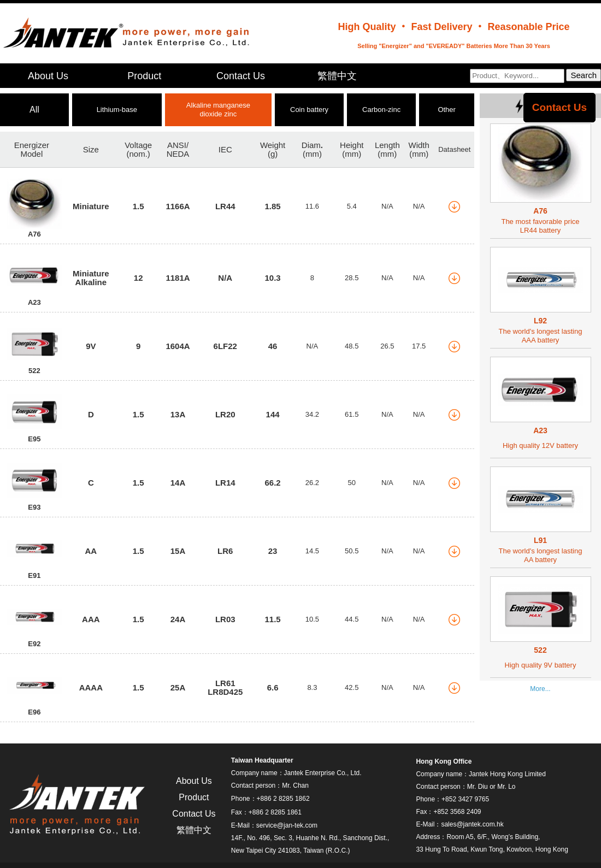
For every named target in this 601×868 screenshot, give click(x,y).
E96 (34, 712)
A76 (34, 234)
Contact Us (241, 76)
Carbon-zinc (381, 110)
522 (34, 371)
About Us (48, 76)
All (34, 110)
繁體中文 (337, 76)
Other (447, 110)
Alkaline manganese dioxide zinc (218, 110)
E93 (34, 507)
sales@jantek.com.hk (472, 824)
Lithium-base (117, 110)
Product (144, 76)
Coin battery (309, 110)
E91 (34, 575)
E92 (34, 644)
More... (540, 689)
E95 (34, 439)
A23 (34, 302)
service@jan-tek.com (287, 825)
